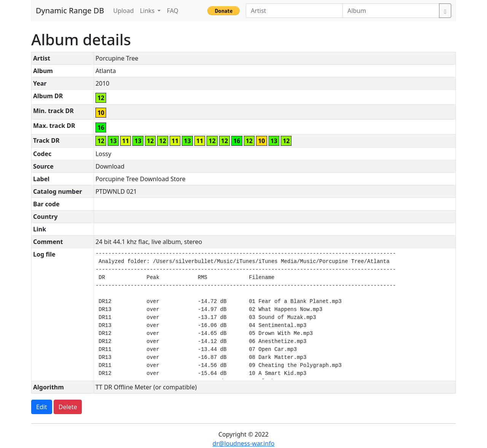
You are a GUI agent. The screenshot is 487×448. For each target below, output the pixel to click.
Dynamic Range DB (70, 10)
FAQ (172, 11)
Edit (42, 407)
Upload (123, 11)
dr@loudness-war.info (244, 443)
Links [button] (148, 11)
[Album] (391, 11)
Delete (68, 407)
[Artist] (294, 11)
